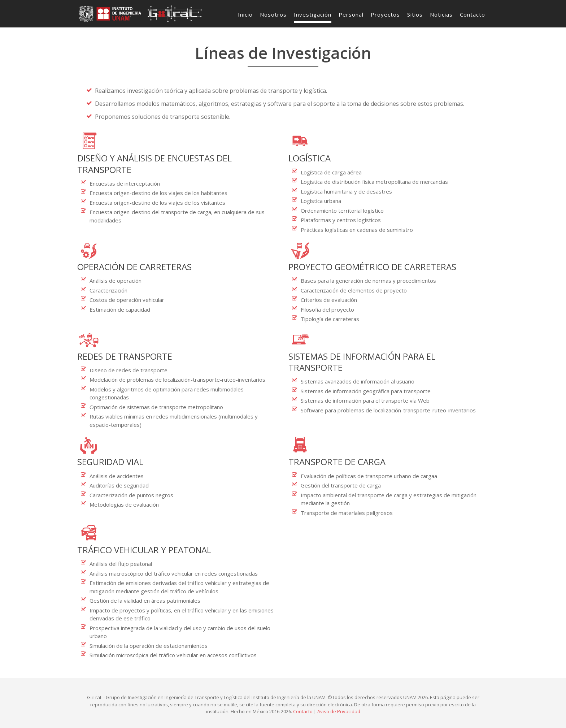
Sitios (415, 14)
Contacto (473, 14)
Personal (351, 14)
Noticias (441, 14)
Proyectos (385, 14)
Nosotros (273, 14)
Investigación (313, 14)
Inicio (245, 14)
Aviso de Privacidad (339, 711)
